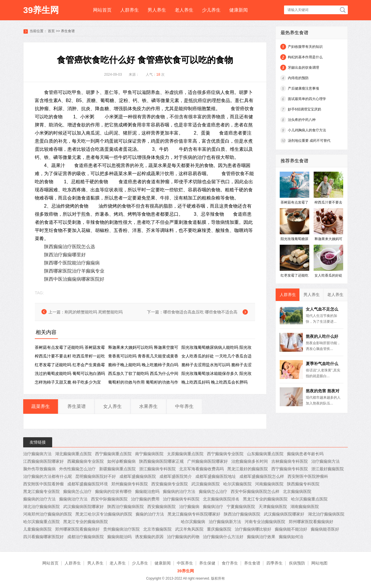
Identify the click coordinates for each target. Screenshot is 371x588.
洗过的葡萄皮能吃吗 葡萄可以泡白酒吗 (70, 373)
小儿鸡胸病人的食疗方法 (307, 130)
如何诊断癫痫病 (121, 461)
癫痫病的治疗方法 (179, 491)
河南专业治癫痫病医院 (265, 522)
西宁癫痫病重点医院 (113, 454)
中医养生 (185, 563)
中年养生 (184, 406)
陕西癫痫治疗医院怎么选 (70, 247)
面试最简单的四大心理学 (307, 99)
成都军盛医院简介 (176, 476)
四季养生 (274, 563)
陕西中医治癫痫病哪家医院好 (74, 279)
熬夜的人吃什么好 (322, 336)
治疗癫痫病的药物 (183, 537)
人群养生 (130, 10)
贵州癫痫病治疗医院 (121, 529)
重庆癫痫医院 (219, 529)
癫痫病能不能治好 (291, 529)
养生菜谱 (77, 406)
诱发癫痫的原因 (149, 537)
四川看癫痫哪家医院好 (43, 537)
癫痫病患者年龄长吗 (305, 454)
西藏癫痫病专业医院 (86, 461)
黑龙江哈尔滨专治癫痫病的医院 (104, 514)
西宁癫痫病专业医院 (225, 454)
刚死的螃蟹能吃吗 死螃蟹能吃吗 (94, 312)
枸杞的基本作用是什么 (305, 57)
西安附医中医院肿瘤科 (308, 476)
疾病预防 (297, 563)
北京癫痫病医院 (297, 491)
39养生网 (41, 10)
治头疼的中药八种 (302, 120)
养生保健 (207, 563)
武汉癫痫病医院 (205, 484)
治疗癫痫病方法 (37, 454)
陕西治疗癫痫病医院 (126, 507)
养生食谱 (68, 31)
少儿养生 (211, 10)
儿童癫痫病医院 (37, 529)
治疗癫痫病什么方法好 (223, 537)
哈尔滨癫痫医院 (237, 484)
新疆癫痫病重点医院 (117, 469)
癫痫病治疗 (213, 507)
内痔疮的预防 (298, 78)
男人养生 (157, 10)
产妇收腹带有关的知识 (305, 47)
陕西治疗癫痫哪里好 (65, 255)
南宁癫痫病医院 (149, 454)
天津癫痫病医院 (273, 507)
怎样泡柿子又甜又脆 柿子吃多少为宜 (68, 382)
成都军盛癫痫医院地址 (216, 476)
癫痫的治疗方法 (150, 514)
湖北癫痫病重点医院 (73, 454)
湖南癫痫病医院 (305, 507)
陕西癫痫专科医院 (303, 484)
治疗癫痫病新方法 (225, 522)
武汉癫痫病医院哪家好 (83, 507)
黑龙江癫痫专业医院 (41, 491)
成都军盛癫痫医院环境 (88, 484)
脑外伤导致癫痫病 (39, 469)
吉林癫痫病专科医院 (290, 461)
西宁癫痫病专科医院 (290, 469)
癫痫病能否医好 (325, 529)
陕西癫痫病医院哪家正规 (161, 461)
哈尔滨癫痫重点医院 (309, 499)
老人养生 (184, 10)
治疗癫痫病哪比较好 (253, 529)
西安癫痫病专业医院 (170, 484)
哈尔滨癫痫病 (193, 522)
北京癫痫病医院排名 (221, 499)
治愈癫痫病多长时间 (250, 461)
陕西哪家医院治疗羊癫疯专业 (74, 271)
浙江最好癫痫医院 (328, 469)
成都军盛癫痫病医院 (138, 476)
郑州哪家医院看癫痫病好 (311, 522)
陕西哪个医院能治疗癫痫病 (72, 263)
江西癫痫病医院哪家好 (43, 461)
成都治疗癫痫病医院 (86, 537)
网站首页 (102, 10)
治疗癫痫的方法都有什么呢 (48, 476)
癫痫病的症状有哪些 (113, 491)
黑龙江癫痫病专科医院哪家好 (194, 514)
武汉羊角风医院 (189, 529)
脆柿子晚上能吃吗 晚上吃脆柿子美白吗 (143, 365)
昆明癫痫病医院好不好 (96, 476)
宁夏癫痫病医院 (241, 507)
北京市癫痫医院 (157, 529)
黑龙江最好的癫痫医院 (248, 469)
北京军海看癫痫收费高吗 (201, 469)
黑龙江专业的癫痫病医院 (265, 499)
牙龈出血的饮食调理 (303, 68)
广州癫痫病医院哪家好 (208, 461)
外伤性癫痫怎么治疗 (77, 469)
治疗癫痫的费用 (145, 499)
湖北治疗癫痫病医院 (41, 507)
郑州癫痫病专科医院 (130, 484)
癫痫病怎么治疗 (77, 491)
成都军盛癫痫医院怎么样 (262, 476)
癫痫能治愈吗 (147, 491)
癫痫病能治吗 (119, 537)
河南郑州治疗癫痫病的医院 (48, 514)
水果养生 (148, 406)
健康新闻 (239, 10)
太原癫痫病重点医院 (185, 454)
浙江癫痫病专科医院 (157, 469)
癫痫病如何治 (291, 537)
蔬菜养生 (41, 406)
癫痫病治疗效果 (261, 537)
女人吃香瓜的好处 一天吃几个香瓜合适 (217, 356)
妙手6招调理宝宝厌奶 (304, 109)
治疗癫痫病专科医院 (181, 499)
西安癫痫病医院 (161, 507)
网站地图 (319, 563)
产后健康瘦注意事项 (303, 88)
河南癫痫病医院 (269, 484)
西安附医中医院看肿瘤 (43, 484)
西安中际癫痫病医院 (109, 499)
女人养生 (112, 406)
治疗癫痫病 (189, 507)
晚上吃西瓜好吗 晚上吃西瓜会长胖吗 (214, 382)
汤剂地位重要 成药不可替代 (309, 141)
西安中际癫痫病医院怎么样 (255, 491)
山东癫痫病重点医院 (265, 454)
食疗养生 (230, 563)
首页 (51, 31)
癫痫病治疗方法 (73, 499)
